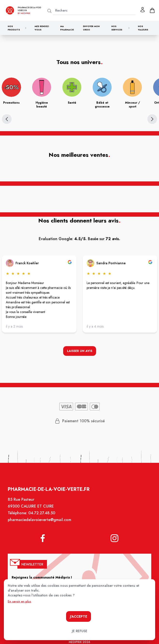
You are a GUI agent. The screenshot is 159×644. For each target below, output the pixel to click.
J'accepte (79, 616)
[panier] (152, 10)
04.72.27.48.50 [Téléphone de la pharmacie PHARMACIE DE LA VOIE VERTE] (43, 517)
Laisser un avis (79, 352)
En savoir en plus (19, 601)
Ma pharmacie (67, 28)
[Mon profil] (143, 10)
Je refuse (80, 631)
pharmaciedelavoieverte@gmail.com (41, 524)
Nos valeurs (143, 28)
